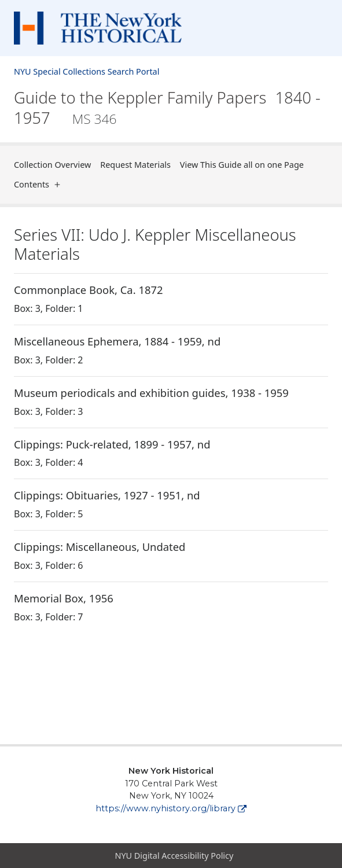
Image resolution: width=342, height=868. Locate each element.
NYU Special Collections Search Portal (87, 71)
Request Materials (135, 165)
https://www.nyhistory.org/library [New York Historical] (171, 808)
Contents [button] (40, 184)
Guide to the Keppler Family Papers (167, 108)
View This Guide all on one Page (242, 165)
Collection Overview (52, 165)
